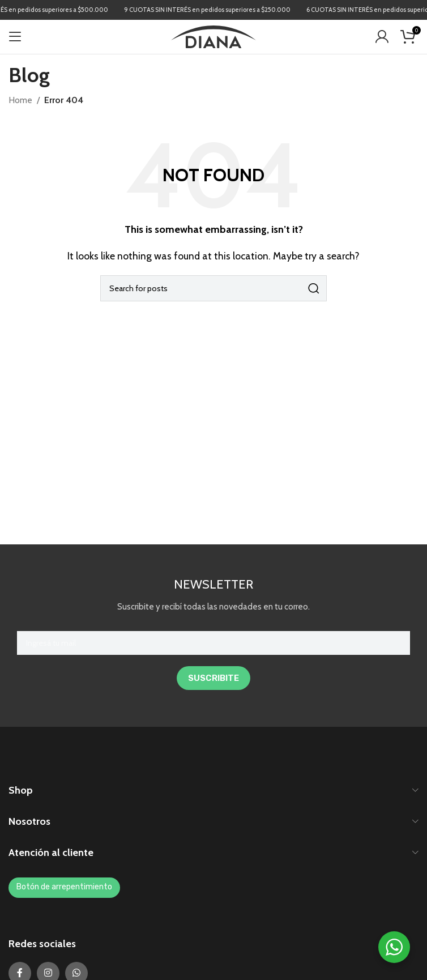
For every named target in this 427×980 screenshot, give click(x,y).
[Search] (213, 288)
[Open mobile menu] (15, 37)
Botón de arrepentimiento (64, 887)
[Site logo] (213, 36)
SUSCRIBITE (213, 678)
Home (20, 100)
